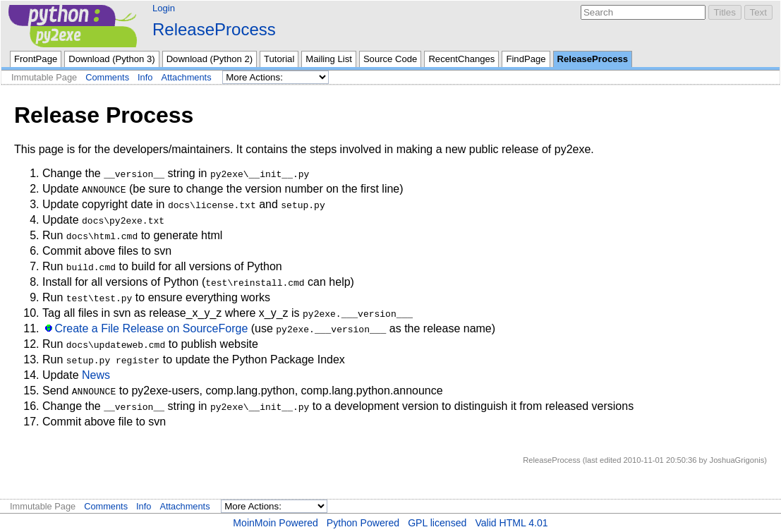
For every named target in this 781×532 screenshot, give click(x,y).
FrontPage (36, 59)
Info (145, 77)
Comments (107, 77)
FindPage (526, 59)
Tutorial (279, 59)
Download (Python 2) (210, 59)
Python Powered (363, 523)
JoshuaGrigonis (737, 460)
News (96, 375)
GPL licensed (437, 523)
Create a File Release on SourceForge (151, 328)
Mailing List (329, 59)
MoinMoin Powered (276, 523)
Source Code (390, 59)
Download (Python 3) (111, 59)
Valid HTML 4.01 (511, 523)
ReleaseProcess (214, 29)
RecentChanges (461, 59)
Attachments (186, 77)
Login (164, 8)
